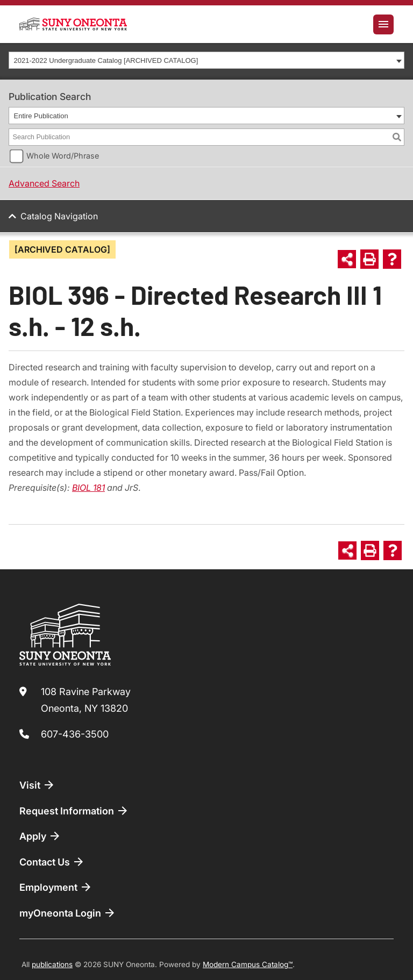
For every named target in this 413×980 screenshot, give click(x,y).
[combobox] (206, 60)
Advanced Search (44, 183)
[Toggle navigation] (383, 24)
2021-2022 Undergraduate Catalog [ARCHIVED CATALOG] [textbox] (106, 60)
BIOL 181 (88, 488)
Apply (40, 836)
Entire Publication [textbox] (41, 116)
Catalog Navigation (59, 216)
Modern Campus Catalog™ (248, 964)
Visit (37, 785)
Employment (56, 887)
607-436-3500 (75, 734)
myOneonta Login (68, 913)
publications (52, 964)
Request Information (74, 811)
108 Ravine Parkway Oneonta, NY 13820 (86, 700)
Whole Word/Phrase (63, 156)
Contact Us (52, 862)
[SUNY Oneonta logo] (73, 24)
